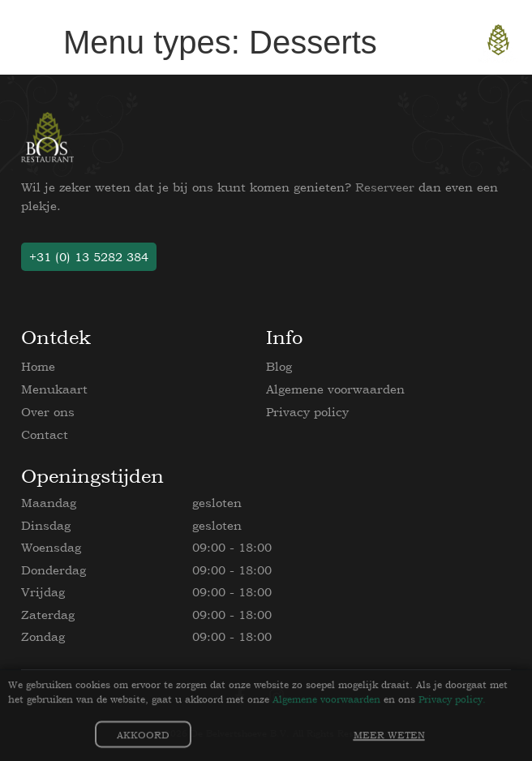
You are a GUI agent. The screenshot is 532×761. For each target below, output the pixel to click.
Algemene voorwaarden (335, 389)
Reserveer (385, 187)
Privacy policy (307, 412)
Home (38, 366)
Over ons (48, 412)
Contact (45, 434)
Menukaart (54, 389)
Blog (279, 366)
